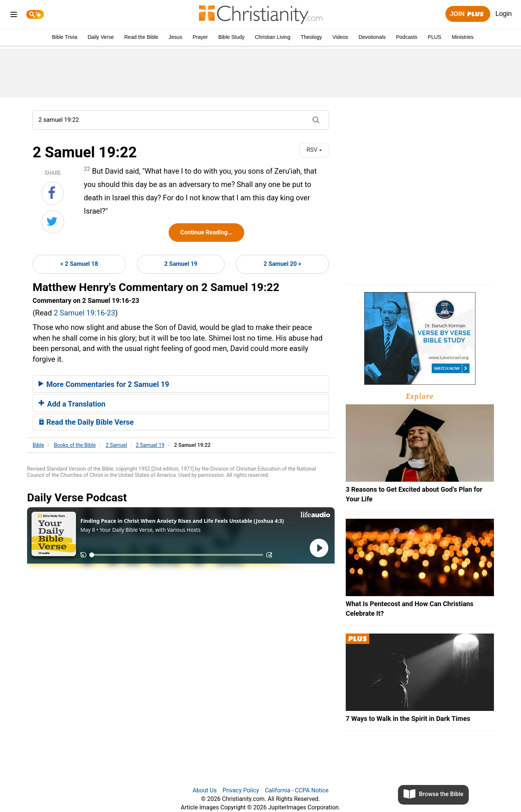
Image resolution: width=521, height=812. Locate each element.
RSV (314, 150)
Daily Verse (101, 37)
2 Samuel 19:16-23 (84, 313)
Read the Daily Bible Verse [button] (86, 422)
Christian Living (273, 37)
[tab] (181, 384)
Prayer (200, 37)
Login (504, 14)
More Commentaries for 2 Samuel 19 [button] (104, 384)
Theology (311, 37)
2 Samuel (116, 445)
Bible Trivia (64, 37)
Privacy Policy (241, 790)
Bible (38, 445)
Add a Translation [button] (72, 404)
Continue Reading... (206, 232)
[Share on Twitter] (53, 222)
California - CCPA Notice (297, 790)
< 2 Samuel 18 (79, 264)
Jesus (175, 37)
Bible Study (231, 37)
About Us (204, 790)
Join (468, 14)
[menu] (14, 16)
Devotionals (372, 37)
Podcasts (407, 37)
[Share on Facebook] (53, 193)
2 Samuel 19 (181, 264)
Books (75, 445)
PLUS (434, 37)
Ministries (463, 37)
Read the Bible (141, 37)
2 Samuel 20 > (282, 264)
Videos (340, 37)
